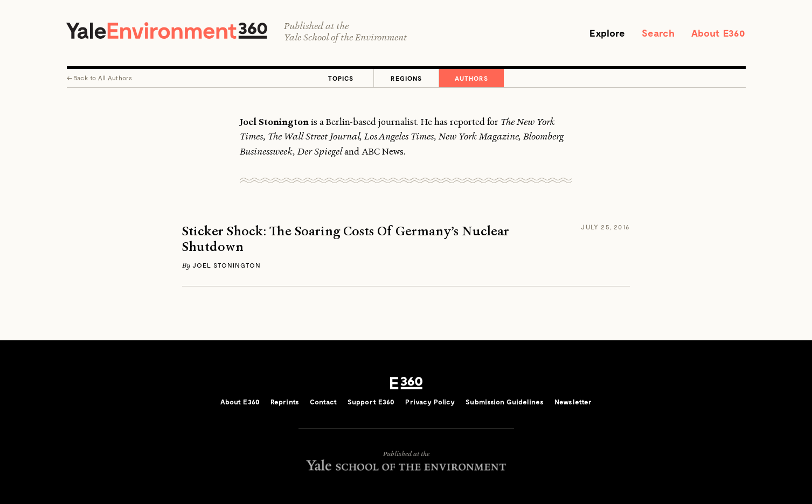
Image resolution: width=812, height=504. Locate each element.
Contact (323, 402)
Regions (406, 78)
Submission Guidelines (505, 402)
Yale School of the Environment (345, 37)
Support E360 (371, 402)
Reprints (285, 402)
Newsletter (573, 402)
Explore (607, 33)
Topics (341, 78)
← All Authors (100, 78)
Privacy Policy (430, 402)
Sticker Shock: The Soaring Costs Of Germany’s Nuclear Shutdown (346, 239)
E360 (406, 383)
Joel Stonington (227, 265)
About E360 (719, 33)
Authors (471, 78)
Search (658, 33)
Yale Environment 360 (167, 30)
